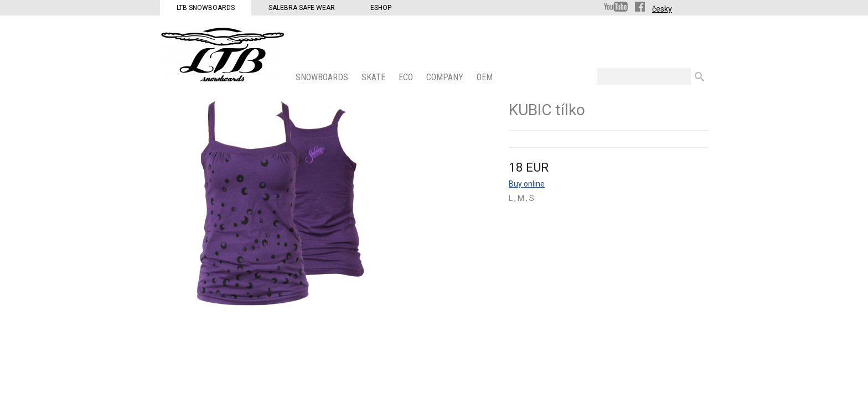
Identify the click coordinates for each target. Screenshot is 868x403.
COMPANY (446, 77)
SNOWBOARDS (323, 77)
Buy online (527, 184)
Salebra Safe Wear (302, 8)
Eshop (381, 8)
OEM (486, 77)
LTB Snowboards (206, 8)
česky (662, 9)
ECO (407, 77)
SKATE (374, 77)
